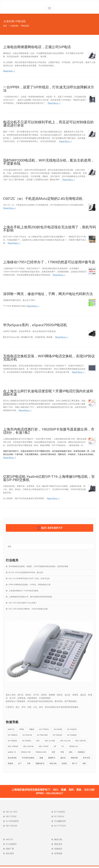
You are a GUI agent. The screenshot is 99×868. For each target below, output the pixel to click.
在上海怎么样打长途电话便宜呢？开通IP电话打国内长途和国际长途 (48, 393)
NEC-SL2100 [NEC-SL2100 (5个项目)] (65, 741)
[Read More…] (9, 71)
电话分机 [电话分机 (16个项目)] (53, 763)
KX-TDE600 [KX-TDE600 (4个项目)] (12, 741)
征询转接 (58, 853)
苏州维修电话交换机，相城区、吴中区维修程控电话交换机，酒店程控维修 (38, 566)
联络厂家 (10, 849)
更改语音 (58, 844)
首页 (5, 26)
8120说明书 (11, 844)
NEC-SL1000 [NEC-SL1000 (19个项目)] (50, 741)
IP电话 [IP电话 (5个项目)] (32, 729)
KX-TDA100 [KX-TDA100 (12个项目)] (27, 735)
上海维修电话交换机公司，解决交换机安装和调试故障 (30, 597)
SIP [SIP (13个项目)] (55, 746)
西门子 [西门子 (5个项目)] (75, 763)
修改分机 (58, 839)
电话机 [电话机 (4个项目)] (64, 763)
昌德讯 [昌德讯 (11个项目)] (10, 763)
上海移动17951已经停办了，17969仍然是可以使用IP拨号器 (49, 262)
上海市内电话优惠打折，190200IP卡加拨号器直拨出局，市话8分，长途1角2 (49, 431)
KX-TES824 (59, 816)
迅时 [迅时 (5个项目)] (84, 763)
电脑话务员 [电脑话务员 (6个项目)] (40, 763)
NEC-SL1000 (12, 812)
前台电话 (10, 853)
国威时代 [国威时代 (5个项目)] (52, 758)
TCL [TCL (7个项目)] (63, 746)
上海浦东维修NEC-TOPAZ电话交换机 (24, 591)
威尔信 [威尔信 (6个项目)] (63, 758)
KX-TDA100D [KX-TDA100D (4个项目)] (42, 735)
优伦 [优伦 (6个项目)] (71, 752)
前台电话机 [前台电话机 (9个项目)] (12, 758)
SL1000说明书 (12, 821)
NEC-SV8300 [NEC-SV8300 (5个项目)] (13, 746)
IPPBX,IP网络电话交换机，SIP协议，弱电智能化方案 (30, 584)
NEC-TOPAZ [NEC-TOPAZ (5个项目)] (44, 746)
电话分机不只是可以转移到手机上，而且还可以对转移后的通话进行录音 (48, 124)
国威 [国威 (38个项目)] (41, 758)
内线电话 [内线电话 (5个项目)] (81, 752)
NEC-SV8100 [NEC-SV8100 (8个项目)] (81, 741)
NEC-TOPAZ (11, 816)
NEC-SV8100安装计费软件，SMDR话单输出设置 (28, 609)
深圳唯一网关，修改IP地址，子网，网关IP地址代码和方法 (48, 294)
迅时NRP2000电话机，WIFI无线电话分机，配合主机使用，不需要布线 (49, 162)
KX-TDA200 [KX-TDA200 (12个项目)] (57, 735)
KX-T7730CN (60, 826)
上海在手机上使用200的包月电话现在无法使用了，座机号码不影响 (49, 229)
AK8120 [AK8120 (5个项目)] (11, 729)
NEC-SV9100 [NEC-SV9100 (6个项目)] (28, 746)
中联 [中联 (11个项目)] (62, 752)
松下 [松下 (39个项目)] (20, 763)
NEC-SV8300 (12, 826)
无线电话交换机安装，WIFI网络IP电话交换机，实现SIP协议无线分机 (49, 358)
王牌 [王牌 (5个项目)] (29, 763)
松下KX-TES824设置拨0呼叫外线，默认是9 (26, 572)
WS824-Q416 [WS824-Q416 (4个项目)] (41, 752)
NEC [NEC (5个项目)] (38, 741)
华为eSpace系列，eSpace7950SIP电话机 (35, 325)
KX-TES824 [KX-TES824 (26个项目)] (27, 741)
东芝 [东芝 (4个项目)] (53, 752)
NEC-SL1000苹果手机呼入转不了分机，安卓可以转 (29, 578)
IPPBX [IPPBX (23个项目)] (22, 729)
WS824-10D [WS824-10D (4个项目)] (26, 752)
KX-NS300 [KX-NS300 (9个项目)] (58, 729)
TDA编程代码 (60, 821)
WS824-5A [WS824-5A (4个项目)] (74, 746)
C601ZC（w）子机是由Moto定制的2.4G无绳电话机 (43, 198)
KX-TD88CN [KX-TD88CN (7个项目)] (13, 735)
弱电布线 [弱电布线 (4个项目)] (74, 758)
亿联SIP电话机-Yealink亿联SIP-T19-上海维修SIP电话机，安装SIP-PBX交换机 (49, 478)
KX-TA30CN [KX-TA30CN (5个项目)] (72, 729)
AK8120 (9, 839)
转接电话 (58, 849)
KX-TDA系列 (60, 812)
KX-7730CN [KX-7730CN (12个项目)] (44, 729)
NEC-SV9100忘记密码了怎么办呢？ (23, 603)
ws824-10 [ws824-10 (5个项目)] (12, 752)
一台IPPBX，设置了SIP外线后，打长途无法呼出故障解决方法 (49, 89)
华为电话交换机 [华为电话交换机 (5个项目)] (28, 758)
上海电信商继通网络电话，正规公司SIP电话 (37, 47)
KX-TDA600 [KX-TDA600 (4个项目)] (72, 735)
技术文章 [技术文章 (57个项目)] (86, 758)
